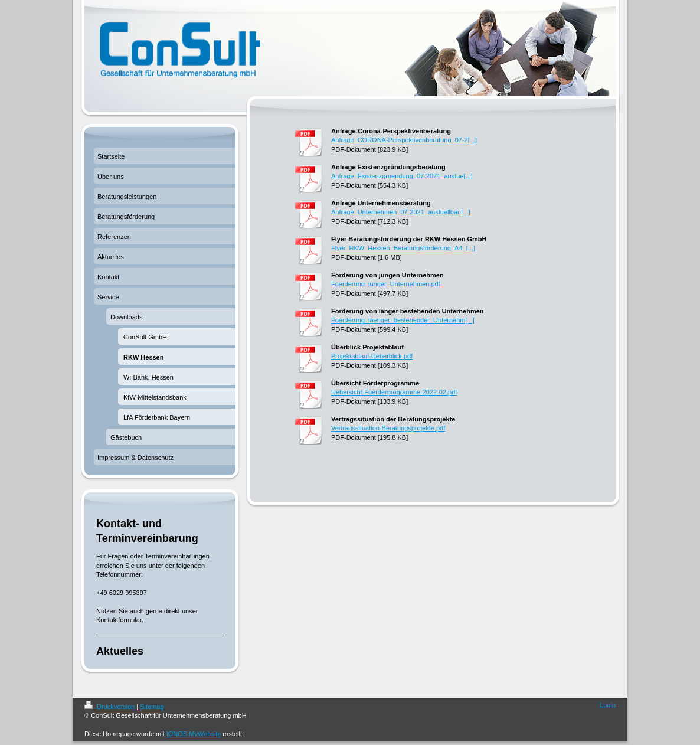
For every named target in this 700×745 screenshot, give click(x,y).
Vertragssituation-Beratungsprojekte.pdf (388, 428)
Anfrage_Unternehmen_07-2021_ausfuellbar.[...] (400, 212)
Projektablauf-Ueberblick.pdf (372, 356)
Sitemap (152, 707)
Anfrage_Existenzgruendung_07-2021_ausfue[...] (402, 176)
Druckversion (110, 707)
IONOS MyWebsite (194, 734)
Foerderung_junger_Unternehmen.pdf (386, 284)
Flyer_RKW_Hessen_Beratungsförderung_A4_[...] (403, 248)
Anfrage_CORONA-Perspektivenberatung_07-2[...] (404, 140)
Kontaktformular (119, 620)
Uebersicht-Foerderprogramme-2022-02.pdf (394, 392)
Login (608, 705)
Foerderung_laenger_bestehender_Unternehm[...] (403, 320)
